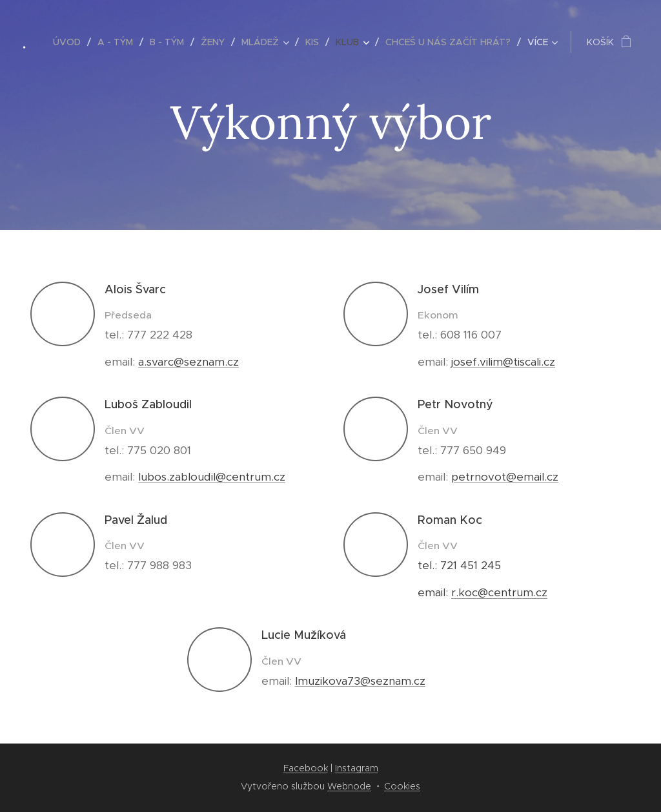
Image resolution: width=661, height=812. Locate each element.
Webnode (349, 786)
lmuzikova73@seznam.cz (360, 681)
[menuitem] (70, 42)
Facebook (306, 768)
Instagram (357, 768)
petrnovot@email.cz (505, 477)
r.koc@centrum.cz (499, 592)
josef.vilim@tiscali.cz (503, 362)
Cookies (402, 786)
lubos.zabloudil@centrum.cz (212, 477)
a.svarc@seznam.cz (188, 362)
